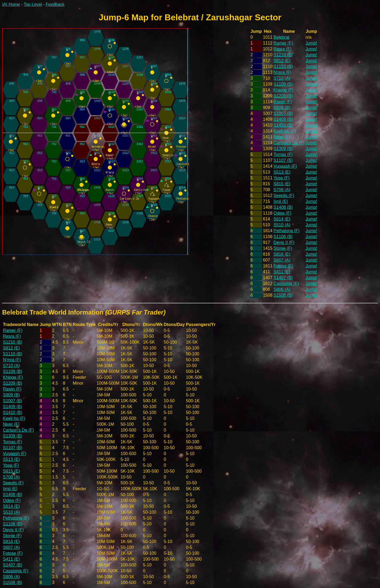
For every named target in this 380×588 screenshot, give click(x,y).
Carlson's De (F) (289, 143)
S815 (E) (282, 184)
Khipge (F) (284, 90)
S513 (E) (282, 172)
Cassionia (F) (286, 283)
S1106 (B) (283, 237)
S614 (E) (282, 219)
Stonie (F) (283, 248)
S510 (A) (282, 225)
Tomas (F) (283, 154)
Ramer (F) (283, 43)
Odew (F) (282, 213)
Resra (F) (283, 49)
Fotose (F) (283, 266)
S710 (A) (282, 78)
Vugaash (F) (285, 166)
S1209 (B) (283, 96)
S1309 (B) (283, 149)
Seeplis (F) (284, 196)
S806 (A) (282, 289)
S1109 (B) (283, 84)
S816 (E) (282, 254)
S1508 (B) (283, 295)
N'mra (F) (282, 72)
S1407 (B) (283, 278)
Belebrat (282, 37)
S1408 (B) (283, 207)
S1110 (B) (283, 67)
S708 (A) (282, 190)
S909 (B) (282, 108)
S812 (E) (282, 61)
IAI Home (11, 4)
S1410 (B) (283, 125)
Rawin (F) (283, 102)
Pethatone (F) (287, 231)
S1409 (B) (283, 119)
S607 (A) (282, 260)
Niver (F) (282, 137)
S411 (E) (282, 272)
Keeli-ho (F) (285, 131)
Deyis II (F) (284, 242)
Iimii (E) (281, 201)
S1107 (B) (283, 160)
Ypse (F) (282, 178)
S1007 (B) (283, 113)
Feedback (55, 4)
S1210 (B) (283, 55)
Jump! (311, 43)
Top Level (33, 4)
